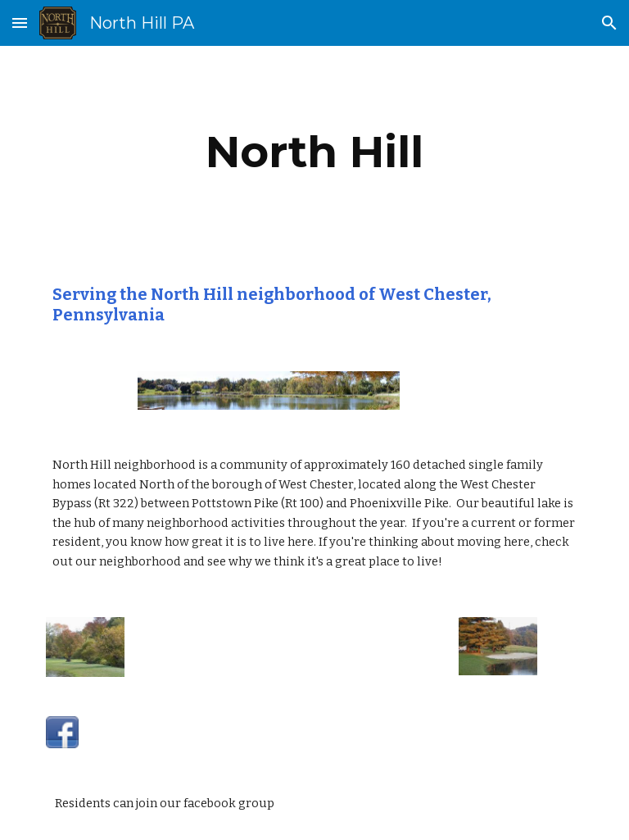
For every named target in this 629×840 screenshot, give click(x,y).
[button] (20, 23)
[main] (314, 152)
